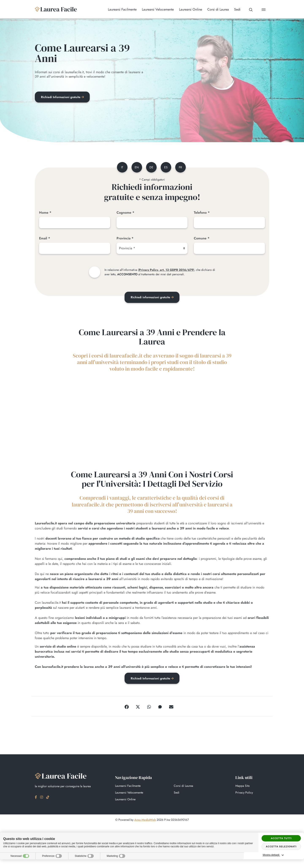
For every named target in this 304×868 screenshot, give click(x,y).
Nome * (45, 213)
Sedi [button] (236, 9)
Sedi (177, 793)
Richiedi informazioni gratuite (152, 298)
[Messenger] (160, 707)
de (151, 167)
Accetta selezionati (281, 846)
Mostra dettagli (281, 855)
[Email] (75, 248)
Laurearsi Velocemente (129, 793)
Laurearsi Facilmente (128, 786)
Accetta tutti (281, 838)
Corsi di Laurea (183, 786)
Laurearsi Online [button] (189, 9)
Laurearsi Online (125, 800)
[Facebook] (127, 707)
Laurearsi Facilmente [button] (121, 9)
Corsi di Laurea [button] (216, 9)
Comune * (202, 238)
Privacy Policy (244, 793)
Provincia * (125, 238)
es (166, 167)
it (121, 167)
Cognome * (125, 213)
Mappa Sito (243, 786)
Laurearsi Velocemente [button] (156, 9)
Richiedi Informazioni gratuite (63, 97)
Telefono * (202, 213)
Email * (45, 238)
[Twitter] (138, 707)
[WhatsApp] (149, 707)
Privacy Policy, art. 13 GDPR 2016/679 (166, 270)
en (136, 167)
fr (181, 167)
